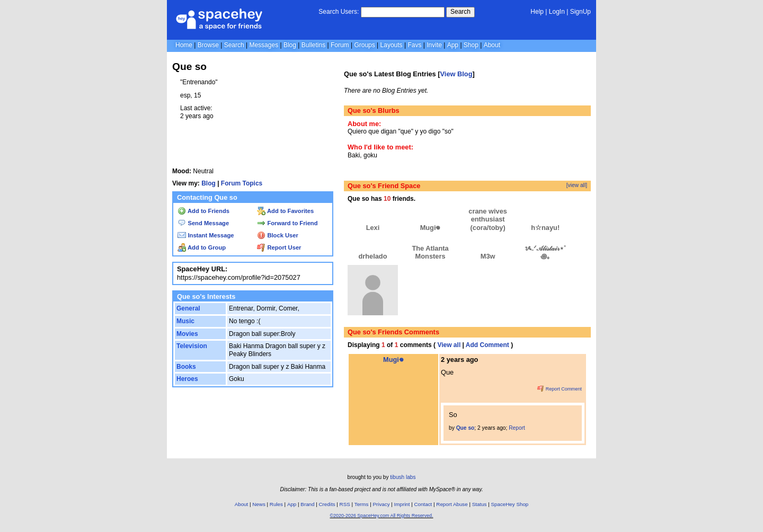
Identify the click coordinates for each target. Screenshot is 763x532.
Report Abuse (452, 504)
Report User (279, 247)
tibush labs (403, 477)
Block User (278, 235)
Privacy (381, 504)
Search (460, 12)
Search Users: (339, 12)
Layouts (392, 45)
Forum (340, 45)
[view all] (577, 185)
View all (449, 345)
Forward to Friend (287, 223)
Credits (327, 504)
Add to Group (202, 247)
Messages (264, 45)
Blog (290, 45)
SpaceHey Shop (510, 504)
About (492, 45)
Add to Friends (203, 211)
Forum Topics (242, 183)
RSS (345, 504)
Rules (276, 504)
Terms (362, 504)
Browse (208, 45)
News (259, 504)
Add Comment (487, 345)
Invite (434, 45)
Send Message (203, 223)
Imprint (402, 504)
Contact (423, 504)
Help (537, 12)
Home (184, 45)
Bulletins (313, 45)
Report (517, 428)
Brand (307, 504)
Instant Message (206, 235)
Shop (471, 45)
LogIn (557, 12)
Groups (364, 45)
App (453, 45)
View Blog (456, 74)
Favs (414, 45)
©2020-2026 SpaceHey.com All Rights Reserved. (381, 516)
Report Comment (560, 389)
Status (480, 504)
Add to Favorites (285, 211)
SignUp (580, 12)
